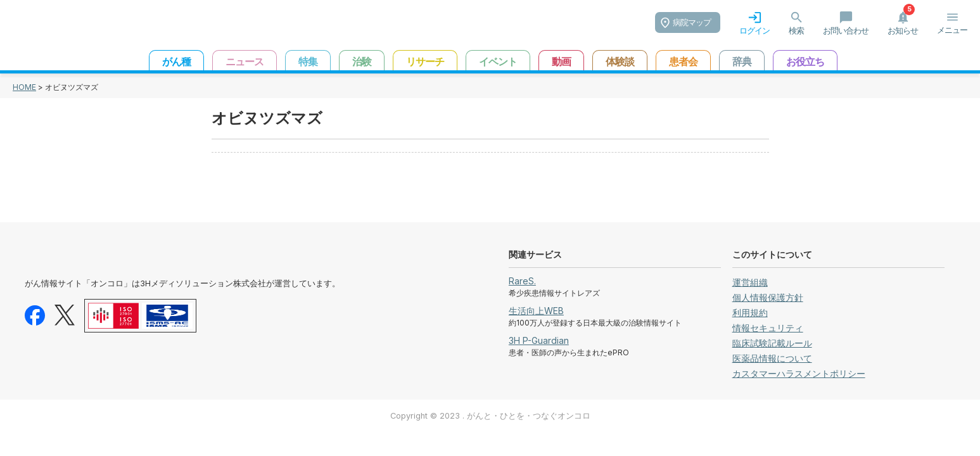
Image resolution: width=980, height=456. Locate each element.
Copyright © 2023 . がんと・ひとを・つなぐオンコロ (490, 416)
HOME (24, 87)
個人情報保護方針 (768, 297)
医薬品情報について (772, 358)
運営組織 (750, 282)
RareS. (522, 281)
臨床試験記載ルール (772, 343)
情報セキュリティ (768, 328)
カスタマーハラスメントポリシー (799, 373)
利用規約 (750, 313)
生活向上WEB (536, 311)
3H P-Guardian (539, 340)
